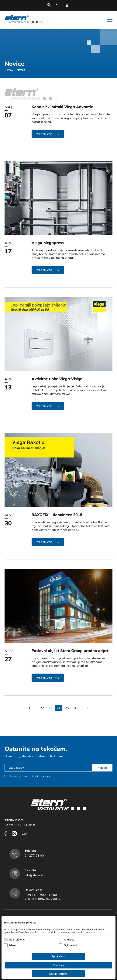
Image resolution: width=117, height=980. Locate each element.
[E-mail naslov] (68, 5)
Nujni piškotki (17, 940)
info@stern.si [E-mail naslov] (34, 875)
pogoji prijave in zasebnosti (37, 776)
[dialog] (58, 947)
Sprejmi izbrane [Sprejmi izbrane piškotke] (58, 974)
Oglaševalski (71, 945)
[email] (48, 768)
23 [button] (50, 708)
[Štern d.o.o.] (23, 20)
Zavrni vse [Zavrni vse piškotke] (59, 965)
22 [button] (42, 708)
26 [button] (75, 708)
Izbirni (13, 945)
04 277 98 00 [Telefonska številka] (34, 855)
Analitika (69, 940)
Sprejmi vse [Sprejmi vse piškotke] (58, 956)
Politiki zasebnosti (85, 932)
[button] (48, 134)
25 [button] (67, 708)
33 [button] (88, 708)
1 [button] (29, 708)
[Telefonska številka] (58, 5)
